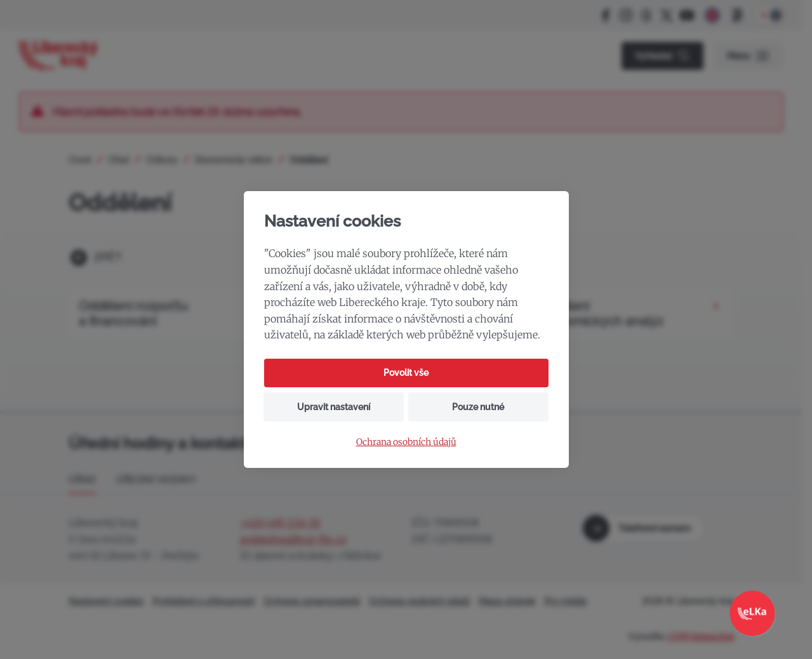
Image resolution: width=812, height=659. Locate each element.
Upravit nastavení (334, 407)
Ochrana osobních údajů (406, 442)
